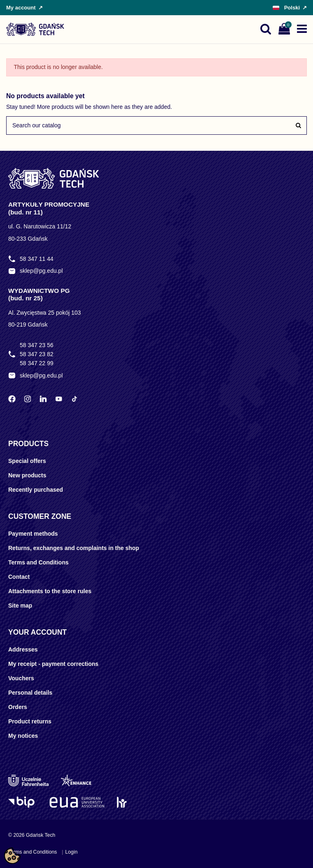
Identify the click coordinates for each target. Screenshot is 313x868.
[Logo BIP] (23, 802)
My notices (23, 736)
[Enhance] (76, 781)
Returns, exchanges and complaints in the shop (74, 548)
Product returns (30, 721)
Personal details (30, 693)
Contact (19, 577)
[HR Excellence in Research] (122, 802)
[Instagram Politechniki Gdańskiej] (28, 399)
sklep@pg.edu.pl (41, 271)
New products (27, 475)
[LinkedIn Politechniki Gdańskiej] (43, 399)
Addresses (23, 649)
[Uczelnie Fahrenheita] (28, 781)
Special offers (27, 461)
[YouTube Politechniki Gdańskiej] (59, 399)
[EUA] (77, 802)
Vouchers (21, 678)
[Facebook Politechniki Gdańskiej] (12, 399)
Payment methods (33, 534)
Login (71, 852)
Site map (20, 606)
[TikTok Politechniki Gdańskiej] (74, 399)
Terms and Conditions (38, 562)
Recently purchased (36, 490)
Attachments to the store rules (50, 591)
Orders (18, 707)
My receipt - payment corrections (53, 664)
